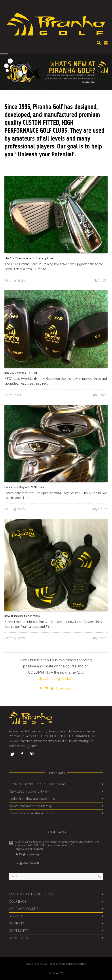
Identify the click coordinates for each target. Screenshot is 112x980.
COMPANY (16, 923)
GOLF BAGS (18, 902)
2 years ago (64, 688)
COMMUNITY (18, 931)
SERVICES (16, 916)
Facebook (22, 754)
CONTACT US (19, 938)
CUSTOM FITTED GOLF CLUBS (31, 894)
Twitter (12, 754)
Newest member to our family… (23, 616)
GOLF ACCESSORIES (24, 909)
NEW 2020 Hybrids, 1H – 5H (21, 373)
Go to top (56, 973)
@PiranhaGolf (29, 863)
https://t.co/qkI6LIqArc (56, 679)
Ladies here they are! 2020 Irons (24, 487)
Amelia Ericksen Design (72, 964)
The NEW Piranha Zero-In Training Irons (29, 258)
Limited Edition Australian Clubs (31, 813)
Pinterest (32, 754)
